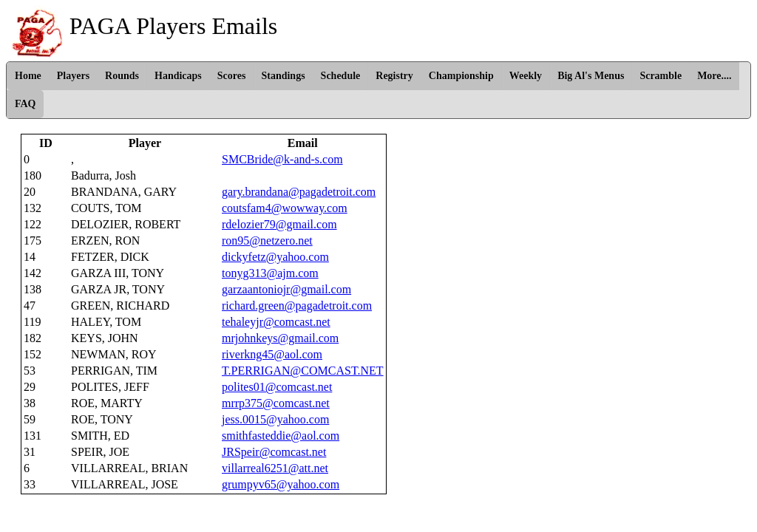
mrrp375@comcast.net (276, 403)
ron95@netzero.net (267, 241)
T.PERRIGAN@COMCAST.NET (303, 371)
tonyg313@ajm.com (270, 273)
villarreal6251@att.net (275, 468)
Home (28, 76)
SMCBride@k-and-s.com (282, 159)
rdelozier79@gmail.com (279, 224)
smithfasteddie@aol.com (281, 436)
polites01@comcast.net (277, 387)
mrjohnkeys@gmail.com (280, 338)
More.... (714, 76)
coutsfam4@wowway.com (285, 208)
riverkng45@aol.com (272, 354)
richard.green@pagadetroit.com (297, 306)
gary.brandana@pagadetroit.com (299, 192)
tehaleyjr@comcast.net (276, 322)
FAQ (26, 104)
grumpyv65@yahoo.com (281, 484)
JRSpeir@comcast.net (274, 452)
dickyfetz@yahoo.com (275, 257)
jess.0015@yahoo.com (275, 419)
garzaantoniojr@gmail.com (286, 289)
